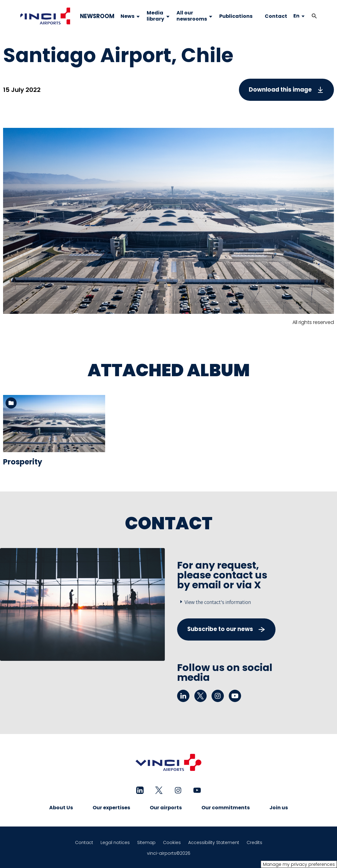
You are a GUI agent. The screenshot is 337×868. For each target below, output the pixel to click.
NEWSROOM (97, 16)
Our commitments (226, 808)
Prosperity (23, 462)
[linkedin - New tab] (183, 696)
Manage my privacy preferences (299, 864)
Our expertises (111, 808)
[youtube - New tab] (235, 696)
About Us (61, 808)
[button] (314, 16)
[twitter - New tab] (200, 696)
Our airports (166, 808)
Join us (279, 808)
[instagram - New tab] (218, 696)
